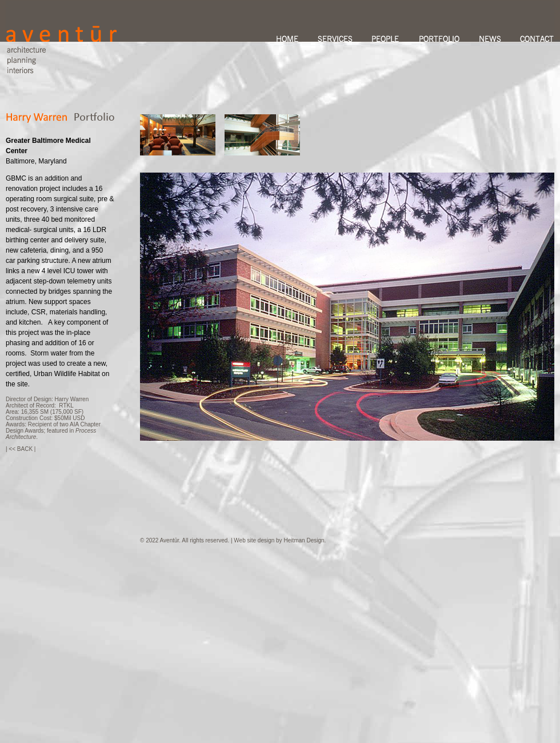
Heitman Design (304, 540)
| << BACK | (21, 449)
